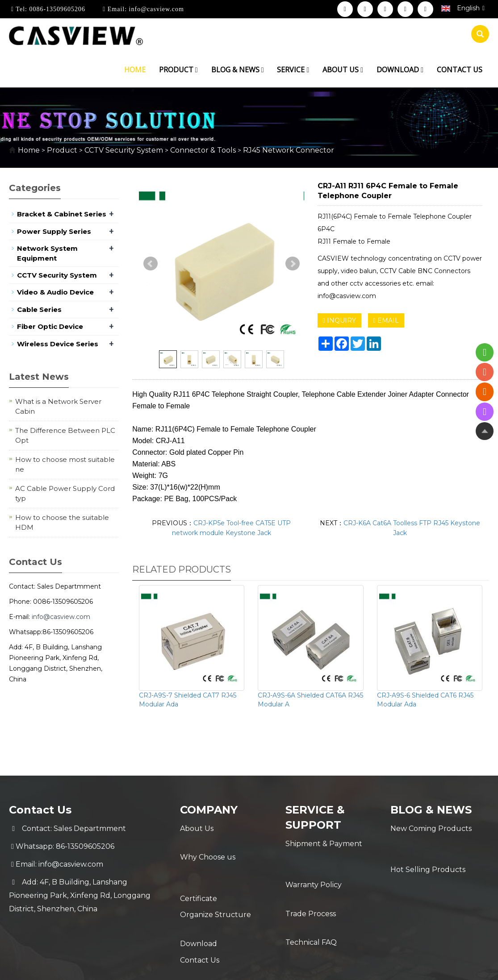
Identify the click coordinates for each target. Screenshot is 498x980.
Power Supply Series (54, 231)
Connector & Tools (203, 150)
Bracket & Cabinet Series (62, 214)
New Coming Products (431, 828)
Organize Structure (216, 882)
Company (209, 810)
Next (293, 264)
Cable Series (39, 309)
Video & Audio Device (55, 292)
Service (293, 70)
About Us (197, 828)
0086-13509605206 (56, 9)
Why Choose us (208, 846)
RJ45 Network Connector (288, 150)
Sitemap (392, 965)
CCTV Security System (124, 150)
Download (400, 70)
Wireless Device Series (58, 344)
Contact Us (200, 918)
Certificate (199, 864)
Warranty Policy (314, 862)
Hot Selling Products (428, 846)
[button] (197, 70)
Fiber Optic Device (50, 326)
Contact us (460, 70)
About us (343, 70)
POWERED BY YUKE (337, 965)
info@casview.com (155, 9)
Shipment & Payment (324, 844)
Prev (151, 264)
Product (178, 70)
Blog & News (238, 70)
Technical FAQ (311, 897)
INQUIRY (339, 320)
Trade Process (311, 879)
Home (135, 70)
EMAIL (386, 320)
